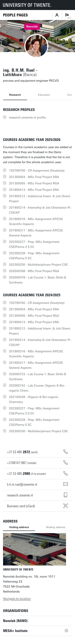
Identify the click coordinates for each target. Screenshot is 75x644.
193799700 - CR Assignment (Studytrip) (37, 171)
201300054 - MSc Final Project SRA (34, 177)
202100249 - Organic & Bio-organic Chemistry (34, 399)
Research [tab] (15, 95)
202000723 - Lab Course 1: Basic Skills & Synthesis (38, 377)
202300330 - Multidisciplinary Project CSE (38, 265)
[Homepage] (15, 15)
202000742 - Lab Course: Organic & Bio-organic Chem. (37, 388)
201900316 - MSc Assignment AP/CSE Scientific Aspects (36, 222)
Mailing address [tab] (56, 527)
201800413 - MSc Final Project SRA (34, 190)
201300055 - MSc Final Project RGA (34, 183)
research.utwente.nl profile (27, 118)
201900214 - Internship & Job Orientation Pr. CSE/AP (40, 210)
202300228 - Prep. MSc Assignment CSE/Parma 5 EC (34, 256)
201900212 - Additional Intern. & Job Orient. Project (40, 199)
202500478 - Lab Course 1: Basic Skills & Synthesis (38, 280)
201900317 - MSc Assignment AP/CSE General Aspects (36, 233)
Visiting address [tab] (19, 527)
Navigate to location (17, 599)
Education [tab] (44, 95)
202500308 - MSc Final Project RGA (34, 271)
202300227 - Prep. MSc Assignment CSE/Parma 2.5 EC (34, 244)
